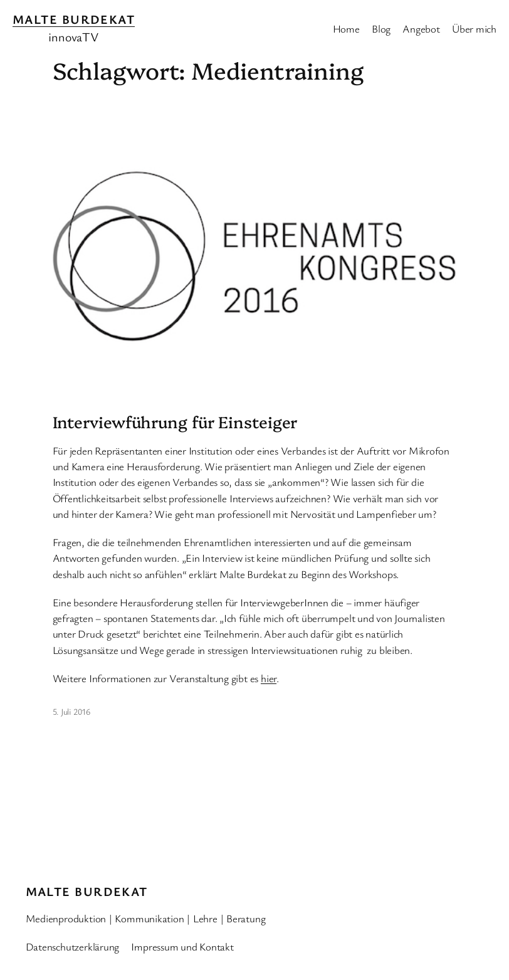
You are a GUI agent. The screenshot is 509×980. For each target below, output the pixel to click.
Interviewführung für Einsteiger (175, 422)
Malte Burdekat (74, 19)
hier (269, 678)
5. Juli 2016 (71, 711)
